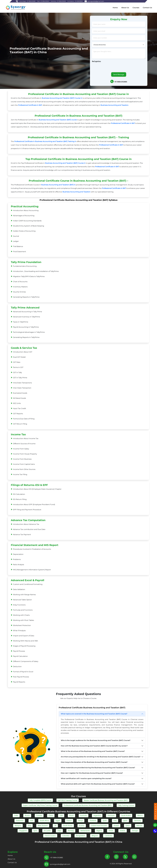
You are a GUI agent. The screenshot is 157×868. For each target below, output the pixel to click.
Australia (84, 816)
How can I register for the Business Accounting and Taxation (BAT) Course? (92, 773)
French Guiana (50, 836)
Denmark (111, 816)
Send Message (119, 74)
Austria (82, 826)
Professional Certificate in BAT (30, 105)
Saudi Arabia (126, 816)
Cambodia (109, 836)
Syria (35, 831)
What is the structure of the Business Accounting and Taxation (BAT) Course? (93, 751)
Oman (111, 831)
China (51, 816)
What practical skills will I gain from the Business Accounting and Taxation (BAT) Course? (98, 784)
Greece (123, 831)
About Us (125, 8)
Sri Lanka (47, 831)
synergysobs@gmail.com (60, 864)
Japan (125, 821)
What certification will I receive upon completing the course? (86, 778)
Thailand (93, 821)
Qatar (128, 826)
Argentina (97, 816)
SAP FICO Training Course (68, 800)
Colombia (66, 836)
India (16, 816)
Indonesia (20, 821)
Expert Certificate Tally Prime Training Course (40, 805)
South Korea (68, 826)
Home (115, 8)
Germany (138, 821)
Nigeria (99, 831)
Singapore (23, 831)
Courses (136, 8)
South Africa (44, 821)
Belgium (95, 836)
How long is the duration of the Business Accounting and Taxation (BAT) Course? (94, 762)
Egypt (58, 821)
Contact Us (147, 8)
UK (55, 826)
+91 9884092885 (121, 82)
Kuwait (116, 826)
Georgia (135, 831)
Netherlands (85, 831)
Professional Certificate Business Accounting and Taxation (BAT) (88, 805)
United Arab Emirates (99, 826)
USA (61, 816)
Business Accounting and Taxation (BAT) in (59, 185)
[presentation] (107, 67)
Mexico (140, 816)
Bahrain (139, 826)
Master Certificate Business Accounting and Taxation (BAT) (106, 800)
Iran (32, 821)
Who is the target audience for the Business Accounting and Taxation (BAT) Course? (96, 740)
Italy (29, 826)
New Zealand (43, 826)
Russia (27, 816)
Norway (71, 831)
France (69, 821)
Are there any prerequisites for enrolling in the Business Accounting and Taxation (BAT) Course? (101, 757)
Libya (59, 831)
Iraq (115, 821)
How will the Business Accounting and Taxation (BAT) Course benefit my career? (94, 746)
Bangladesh (81, 836)
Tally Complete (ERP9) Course (40, 800)
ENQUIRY (156, 811)
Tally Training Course (126, 805)
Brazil (71, 816)
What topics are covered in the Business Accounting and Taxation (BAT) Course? (94, 714)
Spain (105, 821)
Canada (39, 816)
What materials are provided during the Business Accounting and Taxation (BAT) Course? (98, 768)
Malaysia (18, 826)
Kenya (81, 821)
